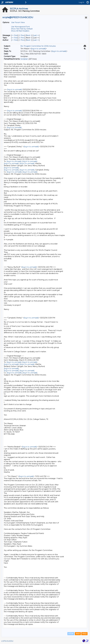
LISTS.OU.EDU (7, 641)
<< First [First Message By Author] (15, 40)
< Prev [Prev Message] (22, 35)
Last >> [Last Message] (36, 35)
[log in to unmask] (38, 49)
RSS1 (78, 634)
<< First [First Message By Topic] (15, 38)
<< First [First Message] (15, 35)
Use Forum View (18, 22)
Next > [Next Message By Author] (29, 40)
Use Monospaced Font (20, 27)
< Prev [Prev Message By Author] (22, 40)
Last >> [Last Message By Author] (36, 40)
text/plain (24, 59)
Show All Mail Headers (20, 31)
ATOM (71, 634)
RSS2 (84, 634)
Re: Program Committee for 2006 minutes (38, 46)
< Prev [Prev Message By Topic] (22, 38)
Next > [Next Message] (29, 35)
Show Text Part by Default (22, 29)
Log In (81, 2)
